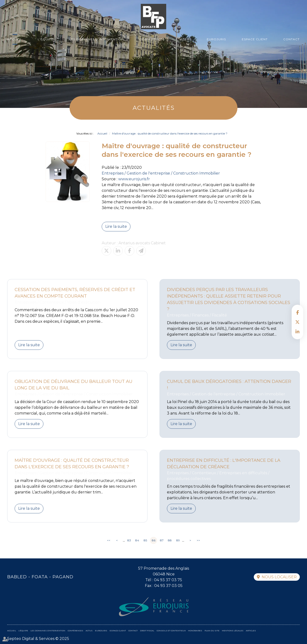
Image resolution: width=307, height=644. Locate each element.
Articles (251, 631)
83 (129, 540)
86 (154, 540)
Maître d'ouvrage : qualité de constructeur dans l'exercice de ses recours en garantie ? (170, 133)
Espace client (255, 39)
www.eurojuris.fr (134, 179)
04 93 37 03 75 (168, 580)
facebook (297, 312)
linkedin (297, 332)
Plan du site (212, 631)
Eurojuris (216, 39)
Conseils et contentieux (171, 631)
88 (170, 540)
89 (178, 540)
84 (137, 540)
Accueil (15, 39)
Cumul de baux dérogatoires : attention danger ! (229, 385)
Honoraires (195, 631)
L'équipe (46, 39)
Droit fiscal (147, 631)
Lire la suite (116, 226)
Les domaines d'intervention (97, 39)
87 (162, 540)
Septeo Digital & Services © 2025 (38, 639)
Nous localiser (279, 577)
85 (145, 540)
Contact (291, 39)
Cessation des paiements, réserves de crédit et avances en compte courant (75, 293)
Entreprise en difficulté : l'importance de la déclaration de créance (224, 464)
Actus (186, 39)
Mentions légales (233, 631)
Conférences (152, 39)
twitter (297, 322)
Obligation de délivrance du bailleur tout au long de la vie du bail (74, 385)
